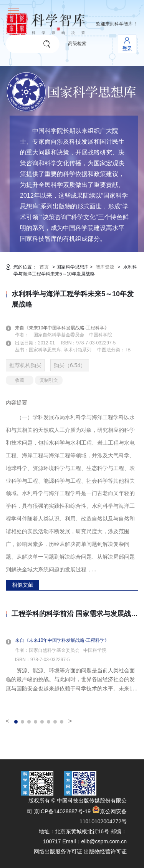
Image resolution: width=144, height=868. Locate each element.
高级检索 (77, 44)
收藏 (20, 380)
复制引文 (49, 380)
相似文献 (23, 585)
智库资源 (105, 267)
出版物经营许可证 (105, 851)
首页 (44, 267)
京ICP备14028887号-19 (62, 811)
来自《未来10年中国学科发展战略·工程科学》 (67, 328)
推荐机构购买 (25, 365)
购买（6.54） (70, 365)
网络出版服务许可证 (58, 851)
